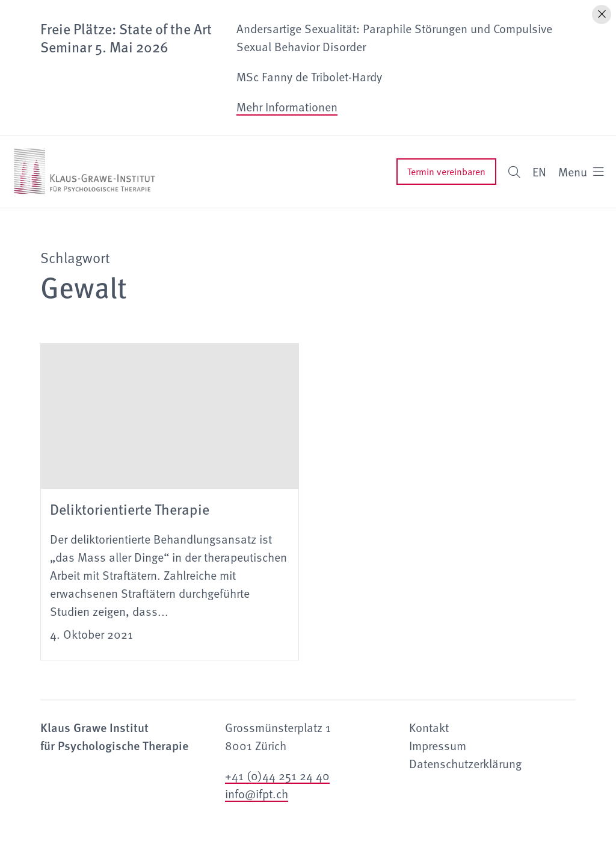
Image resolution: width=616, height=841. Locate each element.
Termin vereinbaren (446, 172)
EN (539, 172)
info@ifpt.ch (257, 793)
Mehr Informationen (287, 107)
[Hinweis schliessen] (602, 14)
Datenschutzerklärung (465, 763)
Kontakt (429, 727)
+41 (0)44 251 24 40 (277, 775)
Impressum (438, 745)
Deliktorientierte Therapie (130, 509)
